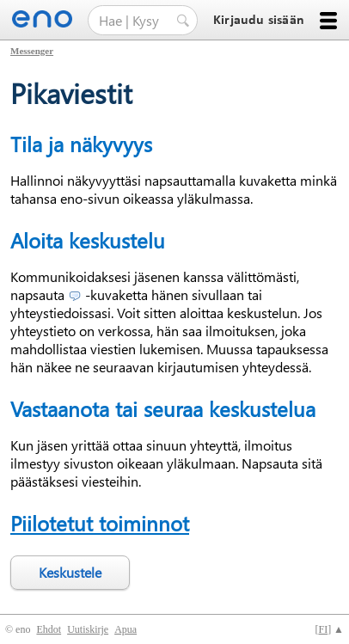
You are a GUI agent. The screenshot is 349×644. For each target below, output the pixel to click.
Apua (126, 629)
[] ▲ (329, 629)
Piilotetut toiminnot (100, 523)
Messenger (32, 51)
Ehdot (49, 629)
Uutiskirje (88, 629)
